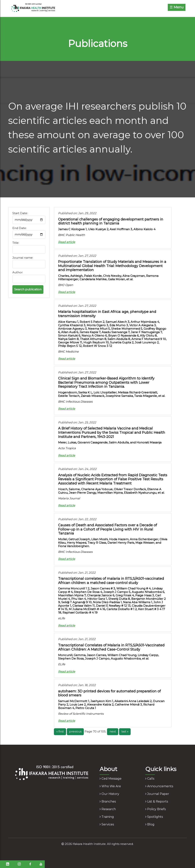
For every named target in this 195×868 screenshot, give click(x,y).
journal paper (157, 794)
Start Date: (20, 213)
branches (108, 801)
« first (60, 731)
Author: (18, 272)
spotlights (154, 817)
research (108, 809)
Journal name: (23, 258)
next (113, 731)
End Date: (20, 228)
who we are (110, 786)
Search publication (28, 289)
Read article (67, 242)
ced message (111, 779)
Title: (16, 243)
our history (109, 794)
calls (150, 779)
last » (125, 731)
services (107, 824)
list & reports (157, 801)
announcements (159, 786)
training (107, 817)
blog (150, 824)
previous (75, 731)
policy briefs (155, 809)
